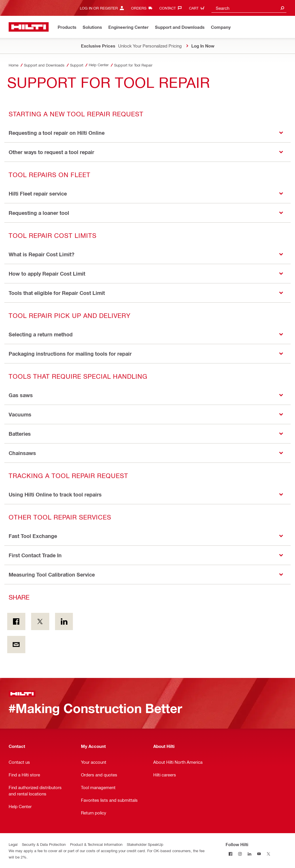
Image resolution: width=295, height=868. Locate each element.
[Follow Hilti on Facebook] (230, 854)
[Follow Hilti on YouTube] (259, 854)
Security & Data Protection (44, 844)
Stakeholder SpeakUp (145, 844)
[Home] (29, 27)
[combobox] (249, 8)
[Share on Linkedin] (64, 621)
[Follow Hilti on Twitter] (268, 854)
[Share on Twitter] (40, 621)
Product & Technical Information (96, 844)
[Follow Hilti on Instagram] (240, 854)
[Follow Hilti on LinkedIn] (249, 854)
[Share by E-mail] (16, 645)
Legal (13, 844)
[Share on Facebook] (16, 621)
